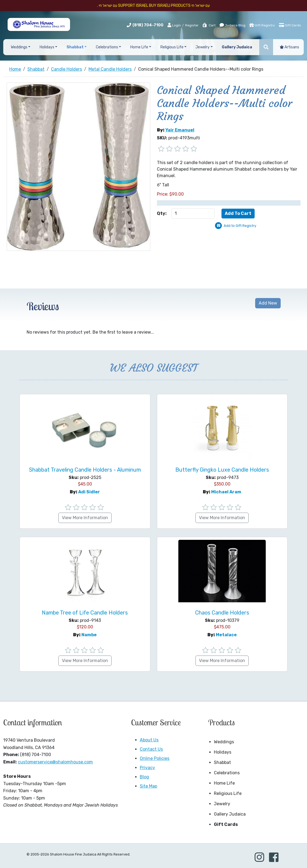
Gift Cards (290, 25)
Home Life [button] (139, 47)
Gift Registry (262, 25)
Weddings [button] (19, 47)
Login (174, 25)
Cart (209, 25)
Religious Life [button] (172, 47)
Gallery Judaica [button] (237, 47)
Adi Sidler (89, 492)
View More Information (85, 518)
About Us (149, 740)
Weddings (224, 742)
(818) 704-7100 (148, 25)
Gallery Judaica (230, 814)
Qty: (162, 213)
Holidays (223, 752)
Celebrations (227, 773)
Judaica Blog (232, 25)
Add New (268, 303)
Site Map (148, 786)
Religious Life (228, 793)
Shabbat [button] (75, 47)
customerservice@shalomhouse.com (55, 762)
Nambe (89, 635)
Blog (144, 777)
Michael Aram (226, 492)
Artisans (289, 47)
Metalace (226, 635)
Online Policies (155, 758)
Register (192, 25)
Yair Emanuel (180, 130)
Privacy (147, 768)
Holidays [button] (47, 47)
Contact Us (151, 749)
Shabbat (222, 762)
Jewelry (222, 804)
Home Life (224, 783)
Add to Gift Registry (240, 226)
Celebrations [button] (107, 47)
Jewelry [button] (202, 47)
